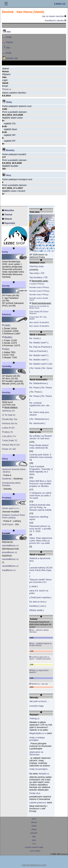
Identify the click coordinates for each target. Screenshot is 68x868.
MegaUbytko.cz (37, 733)
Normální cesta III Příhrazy (39, 291)
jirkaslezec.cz (10, 552)
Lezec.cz (60, 4)
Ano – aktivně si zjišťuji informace (39, 631)
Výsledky (7, 366)
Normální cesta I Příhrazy (39, 295)
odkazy (34, 829)
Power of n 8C (9, 449)
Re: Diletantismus (38, 383)
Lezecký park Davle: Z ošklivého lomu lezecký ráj (41, 457)
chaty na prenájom (38, 769)
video (34, 840)
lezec (34, 819)
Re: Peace (35, 388)
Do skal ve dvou (37, 602)
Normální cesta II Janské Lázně (39, 299)
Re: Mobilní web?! (38, 343)
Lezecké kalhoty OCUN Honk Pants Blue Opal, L (41, 570)
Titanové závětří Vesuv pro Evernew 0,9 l (40, 581)
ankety (34, 826)
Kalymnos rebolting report (39, 518)
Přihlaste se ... (7, 89)
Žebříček (6, 314)
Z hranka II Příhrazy (37, 284)
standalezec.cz (10, 546)
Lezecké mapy (36, 706)
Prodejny (7, 498)
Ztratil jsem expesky (40, 597)
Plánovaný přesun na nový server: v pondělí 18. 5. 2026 (40, 529)
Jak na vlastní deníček (54, 16)
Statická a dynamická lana (40, 560)
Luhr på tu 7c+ (9, 436)
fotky (34, 837)
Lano (42, 606)
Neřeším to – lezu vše (38, 684)
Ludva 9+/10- (9, 428)
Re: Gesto (34, 338)
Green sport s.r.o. (11, 508)
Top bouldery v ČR (38, 277)
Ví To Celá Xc (9, 415)
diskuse (34, 822)
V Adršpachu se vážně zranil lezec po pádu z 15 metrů (40, 495)
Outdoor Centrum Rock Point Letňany (13, 516)
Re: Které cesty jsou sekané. (39, 413)
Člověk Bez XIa (10, 419)
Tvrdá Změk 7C (10, 440)
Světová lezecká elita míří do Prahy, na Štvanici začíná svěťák (40, 507)
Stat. (6, 47)
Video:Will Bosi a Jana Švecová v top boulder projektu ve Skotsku (40, 484)
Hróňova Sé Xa (10, 423)
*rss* (34, 844)
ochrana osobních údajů (34, 847)
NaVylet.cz (44, 774)
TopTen (8, 42)
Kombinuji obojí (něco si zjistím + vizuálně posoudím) (40, 658)
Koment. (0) (10, 58)
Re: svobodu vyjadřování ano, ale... (40, 404)
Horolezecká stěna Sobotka (11, 484)
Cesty (7, 37)
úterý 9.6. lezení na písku (39, 592)
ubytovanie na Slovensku (36, 753)
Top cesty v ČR (37, 273)
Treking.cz (34, 718)
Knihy (5, 252)
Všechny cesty (36, 266)
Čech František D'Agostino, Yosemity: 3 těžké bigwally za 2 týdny (41, 470)
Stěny (5, 459)
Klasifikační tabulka (55, 21)
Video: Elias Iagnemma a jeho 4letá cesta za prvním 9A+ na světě (41, 541)
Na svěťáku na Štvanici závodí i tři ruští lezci (41, 437)
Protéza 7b (7, 432)
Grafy (7, 53)
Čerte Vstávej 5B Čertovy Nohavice (39, 313)
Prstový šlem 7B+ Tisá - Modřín (38, 318)
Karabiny (34, 606)
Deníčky (6, 392)
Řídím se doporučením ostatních (39, 671)
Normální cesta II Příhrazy (39, 287)
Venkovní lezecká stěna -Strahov (14, 471)
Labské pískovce (38, 803)
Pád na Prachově (38, 351)
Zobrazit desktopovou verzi (34, 865)
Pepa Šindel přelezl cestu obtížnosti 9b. (39, 447)
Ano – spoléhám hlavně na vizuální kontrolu (40, 644)
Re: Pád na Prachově (40, 347)
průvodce (34, 833)
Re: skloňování (37, 423)
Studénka (7, 479)
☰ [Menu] (6, 4)
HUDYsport (8, 524)
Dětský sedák (36, 610)
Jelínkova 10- (9, 411)
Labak (33, 586)
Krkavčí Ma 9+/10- (11, 445)
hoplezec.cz (9, 570)
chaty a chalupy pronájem (37, 739)
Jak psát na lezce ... (39, 701)
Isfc (51, 364)
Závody (6, 286)
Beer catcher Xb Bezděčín (39, 322)
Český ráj (34, 793)
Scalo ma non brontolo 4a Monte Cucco (39, 307)
